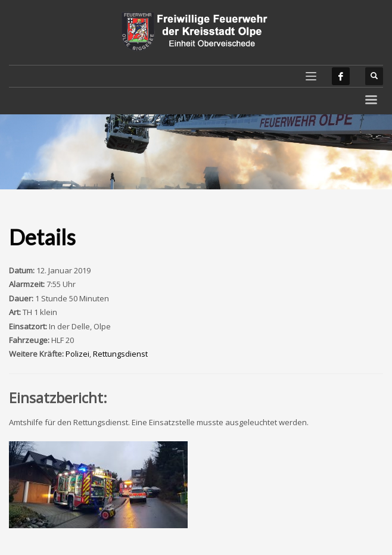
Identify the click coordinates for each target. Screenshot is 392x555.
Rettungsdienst (120, 354)
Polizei (77, 354)
